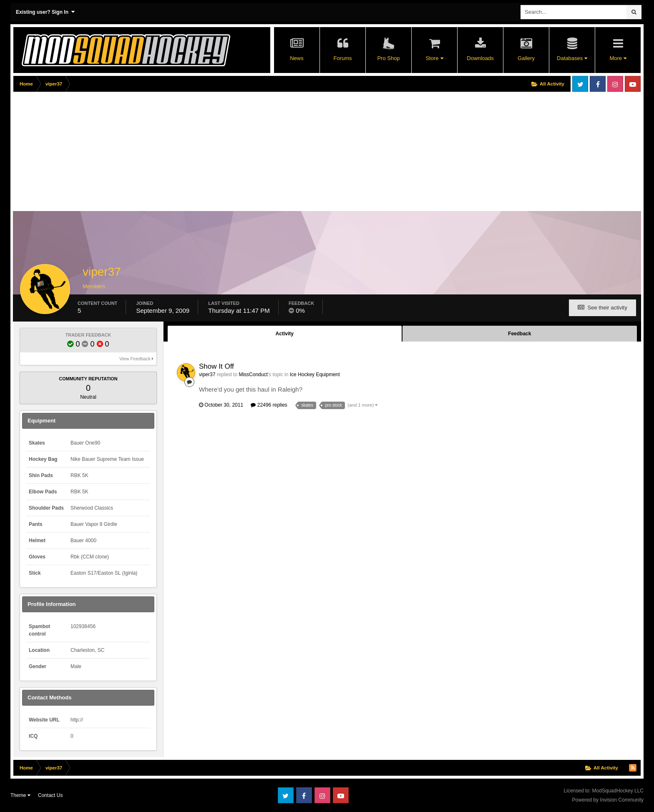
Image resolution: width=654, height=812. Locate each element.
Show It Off (216, 366)
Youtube (633, 84)
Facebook (598, 84)
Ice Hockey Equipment (315, 375)
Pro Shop (388, 58)
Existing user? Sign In (45, 12)
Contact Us (50, 795)
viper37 (207, 375)
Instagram (615, 84)
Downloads (480, 58)
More (618, 58)
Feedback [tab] (519, 334)
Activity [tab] (285, 334)
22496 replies (269, 405)
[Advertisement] (165, 153)
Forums (342, 58)
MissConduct (253, 375)
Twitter (580, 84)
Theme (20, 795)
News (297, 58)
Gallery (526, 58)
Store (434, 58)
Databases (572, 58)
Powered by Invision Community (608, 800)
